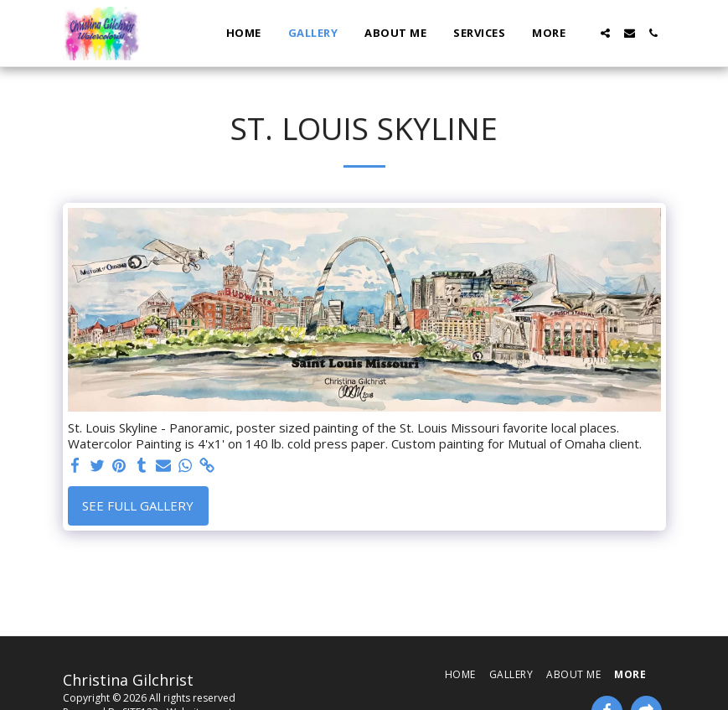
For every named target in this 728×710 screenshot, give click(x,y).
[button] (605, 33)
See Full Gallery (138, 505)
